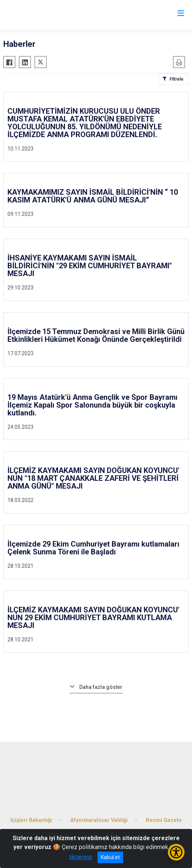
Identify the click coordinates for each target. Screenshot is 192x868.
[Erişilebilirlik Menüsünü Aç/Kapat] (176, 852)
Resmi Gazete (164, 820)
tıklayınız (81, 857)
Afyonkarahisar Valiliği (99, 820)
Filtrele (177, 79)
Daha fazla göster (101, 687)
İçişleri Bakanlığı (31, 820)
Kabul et (110, 857)
